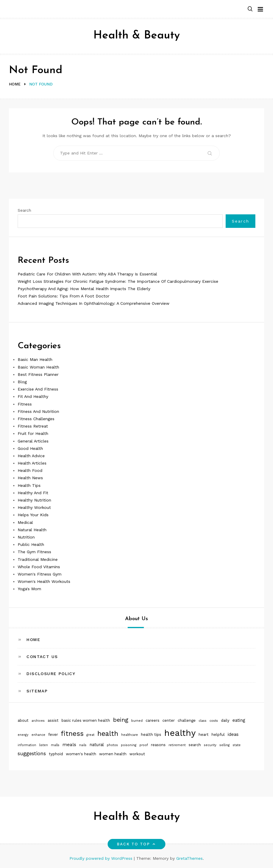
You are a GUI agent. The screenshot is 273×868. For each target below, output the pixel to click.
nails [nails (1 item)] (83, 745)
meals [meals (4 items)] (69, 745)
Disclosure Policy (51, 674)
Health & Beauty (136, 36)
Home (33, 640)
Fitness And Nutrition (38, 411)
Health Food (30, 470)
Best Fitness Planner (38, 374)
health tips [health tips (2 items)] (151, 735)
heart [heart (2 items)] (204, 735)
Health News (30, 478)
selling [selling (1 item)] (225, 745)
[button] (250, 9)
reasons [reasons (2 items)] (158, 745)
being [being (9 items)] (121, 720)
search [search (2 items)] (195, 745)
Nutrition (26, 537)
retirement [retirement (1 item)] (177, 745)
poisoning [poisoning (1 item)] (129, 745)
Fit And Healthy (33, 396)
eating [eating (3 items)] (239, 720)
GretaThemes (189, 858)
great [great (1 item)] (90, 735)
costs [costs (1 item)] (214, 721)
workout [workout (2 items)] (137, 754)
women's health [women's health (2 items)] (81, 754)
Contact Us (42, 657)
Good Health (30, 448)
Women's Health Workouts (44, 581)
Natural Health (32, 530)
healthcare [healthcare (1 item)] (130, 735)
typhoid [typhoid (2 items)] (56, 754)
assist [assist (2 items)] (53, 720)
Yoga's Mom (29, 589)
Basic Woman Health (38, 367)
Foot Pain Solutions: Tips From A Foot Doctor (64, 296)
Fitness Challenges (36, 419)
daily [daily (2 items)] (225, 720)
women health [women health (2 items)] (113, 754)
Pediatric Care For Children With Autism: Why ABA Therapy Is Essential (87, 274)
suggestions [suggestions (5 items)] (32, 753)
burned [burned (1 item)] (137, 721)
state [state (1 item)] (237, 745)
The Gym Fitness (34, 552)
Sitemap (37, 691)
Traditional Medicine (38, 559)
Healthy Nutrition (34, 500)
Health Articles (32, 463)
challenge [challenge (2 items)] (187, 720)
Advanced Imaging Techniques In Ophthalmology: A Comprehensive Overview (94, 303)
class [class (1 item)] (203, 721)
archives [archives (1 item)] (38, 721)
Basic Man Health (35, 359)
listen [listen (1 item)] (44, 745)
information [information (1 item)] (27, 745)
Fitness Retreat (33, 426)
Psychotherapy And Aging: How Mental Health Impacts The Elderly (84, 289)
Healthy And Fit (33, 493)
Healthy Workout (34, 507)
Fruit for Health (33, 433)
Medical (25, 522)
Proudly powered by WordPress (102, 858)
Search (24, 210)
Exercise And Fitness (38, 389)
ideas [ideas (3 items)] (233, 734)
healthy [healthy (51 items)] (180, 733)
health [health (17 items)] (108, 734)
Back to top (137, 844)
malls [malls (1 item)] (55, 745)
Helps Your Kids (33, 515)
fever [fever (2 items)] (53, 735)
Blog (22, 382)
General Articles (33, 441)
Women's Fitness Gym (40, 574)
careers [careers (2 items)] (153, 720)
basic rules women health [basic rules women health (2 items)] (86, 720)
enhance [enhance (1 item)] (38, 735)
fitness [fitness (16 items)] (72, 734)
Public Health (31, 544)
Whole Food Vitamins (39, 567)
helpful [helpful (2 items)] (218, 735)
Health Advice (31, 456)
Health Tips (29, 485)
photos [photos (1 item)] (112, 745)
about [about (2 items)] (23, 720)
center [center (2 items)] (169, 720)
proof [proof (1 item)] (144, 745)
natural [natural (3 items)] (97, 745)
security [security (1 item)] (210, 745)
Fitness (25, 404)
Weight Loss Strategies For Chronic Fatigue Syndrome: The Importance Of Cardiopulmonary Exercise (118, 281)
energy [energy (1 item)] (23, 735)
